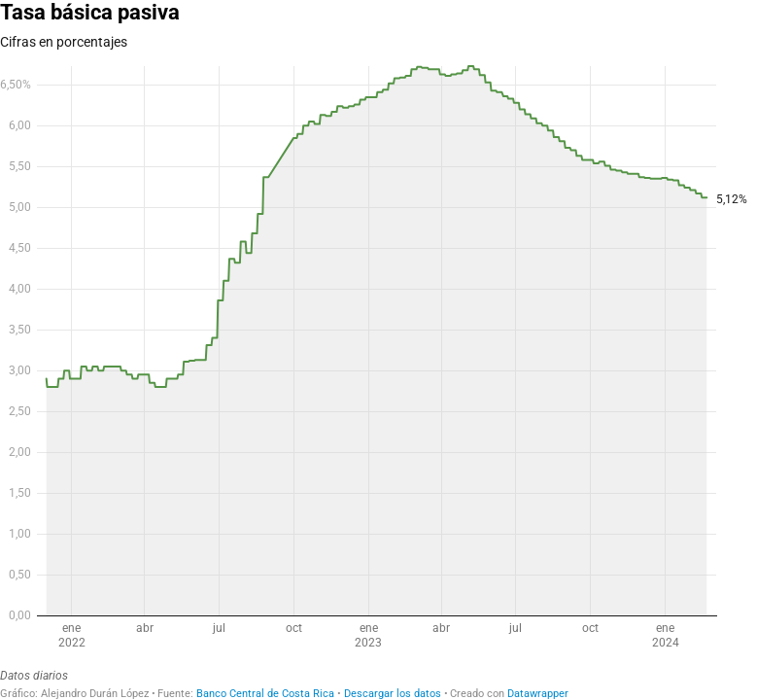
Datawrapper (538, 694)
